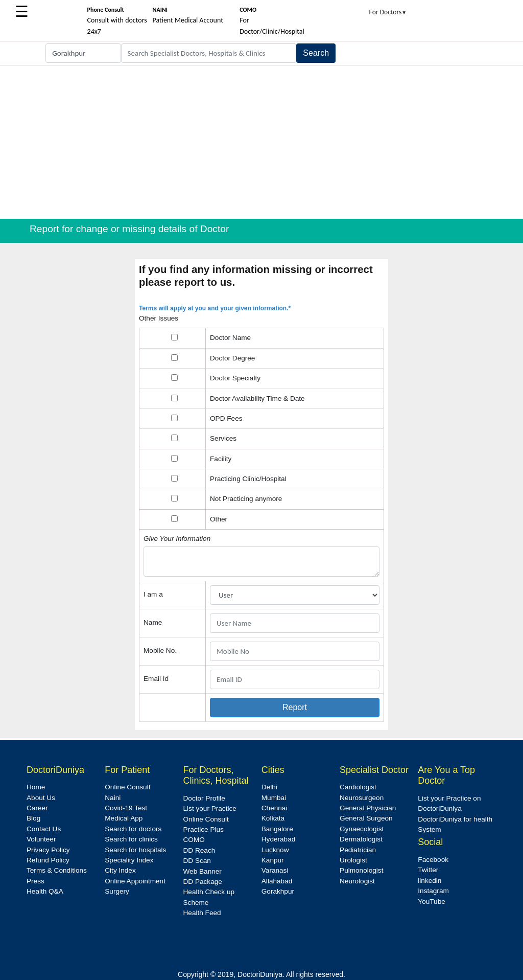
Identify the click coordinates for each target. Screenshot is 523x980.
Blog (33, 818)
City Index (120, 870)
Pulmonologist (361, 870)
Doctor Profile (204, 798)
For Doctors (388, 12)
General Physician (368, 808)
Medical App (124, 818)
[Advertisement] (261, 142)
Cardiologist (358, 787)
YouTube (431, 902)
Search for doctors (133, 829)
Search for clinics (131, 839)
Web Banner (203, 871)
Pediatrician (358, 850)
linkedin (430, 881)
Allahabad (277, 881)
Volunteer (41, 839)
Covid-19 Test (126, 808)
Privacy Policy (48, 850)
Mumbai (274, 798)
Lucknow (275, 850)
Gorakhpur (278, 891)
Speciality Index (129, 860)
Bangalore (277, 829)
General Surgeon (366, 818)
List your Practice (210, 808)
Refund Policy (48, 860)
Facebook (433, 860)
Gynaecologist (362, 829)
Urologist (353, 860)
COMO (194, 840)
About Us (41, 798)
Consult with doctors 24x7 (117, 21)
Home (36, 787)
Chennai (275, 808)
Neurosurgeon (362, 798)
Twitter (428, 870)
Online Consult (127, 787)
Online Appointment (135, 881)
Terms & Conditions (57, 870)
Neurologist (357, 881)
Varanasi (275, 870)
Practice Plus (204, 829)
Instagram (433, 891)
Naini (113, 798)
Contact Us (44, 829)
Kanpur (273, 860)
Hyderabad (279, 839)
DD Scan (197, 861)
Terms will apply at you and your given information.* (215, 308)
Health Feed (202, 913)
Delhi (269, 787)
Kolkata (273, 818)
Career (37, 808)
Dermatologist (361, 839)
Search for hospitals (135, 850)
